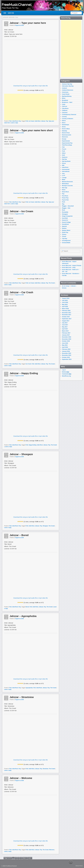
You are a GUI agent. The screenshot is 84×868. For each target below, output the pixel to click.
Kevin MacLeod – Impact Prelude (72, 265)
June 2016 (65, 343)
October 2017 (66, 317)
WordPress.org (66, 376)
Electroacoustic (67, 135)
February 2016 (66, 349)
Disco (64, 123)
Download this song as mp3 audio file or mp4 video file (31, 86)
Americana (65, 92)
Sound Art (65, 220)
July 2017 (65, 323)
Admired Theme (79, 866)
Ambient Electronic (68, 90)
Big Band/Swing (67, 96)
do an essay (65, 286)
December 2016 (66, 337)
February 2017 (66, 333)
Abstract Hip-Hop (67, 84)
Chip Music (65, 108)
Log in (64, 370)
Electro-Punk (66, 133)
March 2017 (65, 331)
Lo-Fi (63, 175)
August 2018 (66, 298)
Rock (63, 210)
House (64, 163)
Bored (27, 607)
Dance (64, 121)
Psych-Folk (65, 200)
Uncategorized (66, 241)
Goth (63, 155)
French (64, 149)
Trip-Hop (64, 239)
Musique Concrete (67, 186)
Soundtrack (65, 224)
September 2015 (67, 359)
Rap (63, 204)
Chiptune (65, 110)
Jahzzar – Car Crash (21, 292)
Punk (63, 202)
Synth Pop (65, 232)
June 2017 (65, 325)
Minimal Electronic (67, 182)
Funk (63, 151)
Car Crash (28, 364)
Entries (65, 372)
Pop (20, 121)
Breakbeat (65, 100)
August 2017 (66, 321)
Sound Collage (66, 222)
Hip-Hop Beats (66, 161)
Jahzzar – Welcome (21, 778)
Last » (30, 858)
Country (64, 117)
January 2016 (66, 351)
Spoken (64, 228)
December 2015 (66, 353)
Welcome (52, 850)
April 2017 (65, 329)
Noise (64, 190)
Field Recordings (67, 145)
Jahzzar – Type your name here (28, 23)
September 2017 (67, 319)
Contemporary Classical (69, 114)
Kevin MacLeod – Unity (69, 267)
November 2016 (67, 339)
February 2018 (66, 311)
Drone (64, 127)
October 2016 (66, 341)
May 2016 (65, 345)
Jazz (63, 173)
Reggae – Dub (66, 208)
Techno (64, 234)
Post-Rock (65, 196)
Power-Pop (65, 198)
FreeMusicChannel (17, 5)
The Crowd (52, 283)
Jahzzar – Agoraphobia (23, 616)
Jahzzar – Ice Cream (21, 211)
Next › (25, 858)
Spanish (64, 226)
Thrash (64, 236)
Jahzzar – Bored (19, 535)
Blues (64, 98)
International (66, 171)
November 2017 (67, 315)
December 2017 (66, 313)
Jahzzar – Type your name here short (31, 130)
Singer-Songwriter (67, 216)
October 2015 (66, 357)
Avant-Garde (66, 94)
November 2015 (67, 355)
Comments (67, 374)
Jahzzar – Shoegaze (21, 454)
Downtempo (65, 125)
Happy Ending (32, 445)
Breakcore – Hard (67, 102)
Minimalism (65, 184)
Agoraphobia (29, 688)
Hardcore (65, 157)
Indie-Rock (15, 121)
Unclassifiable (66, 243)
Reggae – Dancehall (68, 206)
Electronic (65, 137)
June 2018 (65, 302)
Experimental (66, 141)
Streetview (45, 769)
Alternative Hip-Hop (68, 86)
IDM (63, 165)
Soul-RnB (65, 218)
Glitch (64, 153)
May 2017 (65, 327)
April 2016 (65, 347)
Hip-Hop (64, 159)
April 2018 (65, 306)
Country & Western (68, 119)
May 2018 (65, 304)
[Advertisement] (31, 107)
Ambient (64, 88)
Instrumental (66, 169)
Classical (65, 113)
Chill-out (64, 106)
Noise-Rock (65, 192)
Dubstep (64, 131)
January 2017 (66, 335)
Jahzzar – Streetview (22, 697)
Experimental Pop (67, 143)
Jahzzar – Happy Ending (24, 373)
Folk (10, 121)
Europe (64, 139)
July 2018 (65, 300)
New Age (65, 188)
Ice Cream (31, 121)
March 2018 (65, 309)
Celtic (64, 104)
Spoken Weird (66, 230)
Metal (64, 180)
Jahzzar (43, 121)
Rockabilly (65, 212)
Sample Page (11, 13)
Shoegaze (45, 526)
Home (5, 13)
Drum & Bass (66, 129)
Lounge (64, 178)
